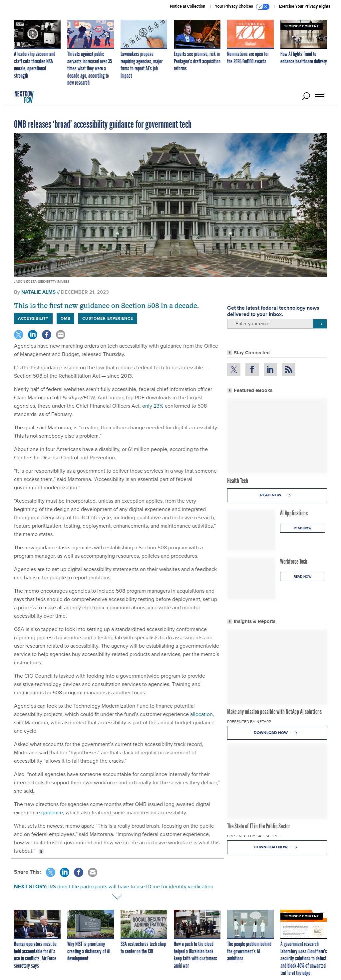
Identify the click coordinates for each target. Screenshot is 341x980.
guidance (52, 812)
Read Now (277, 495)
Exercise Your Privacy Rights (305, 6)
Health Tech (238, 481)
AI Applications (294, 513)
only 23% (153, 406)
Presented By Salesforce (254, 836)
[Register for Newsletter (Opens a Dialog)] (320, 324)
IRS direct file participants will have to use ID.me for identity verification (131, 886)
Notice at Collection (187, 6)
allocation (201, 714)
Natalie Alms (38, 292)
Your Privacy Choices (242, 7)
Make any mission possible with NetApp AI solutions (274, 712)
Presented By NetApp (249, 722)
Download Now (277, 733)
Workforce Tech (294, 561)
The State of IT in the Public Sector (259, 826)
